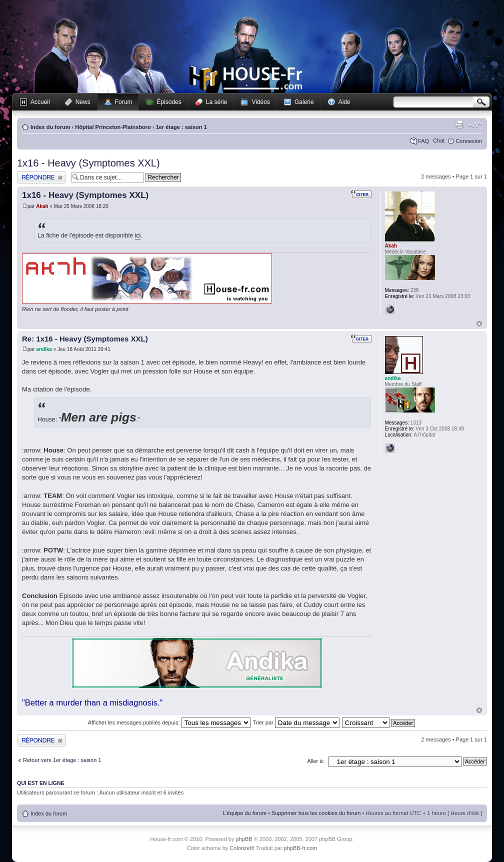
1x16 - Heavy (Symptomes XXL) (88, 163)
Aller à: (315, 761)
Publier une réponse (41, 177)
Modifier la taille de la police (475, 125)
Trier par (296, 722)
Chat (439, 140)
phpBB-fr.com (301, 848)
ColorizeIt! (242, 848)
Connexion (469, 141)
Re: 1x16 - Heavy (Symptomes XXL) (85, 339)
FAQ (423, 141)
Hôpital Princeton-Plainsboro (113, 127)
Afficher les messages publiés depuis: (169, 722)
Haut (479, 324)
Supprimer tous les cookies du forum (316, 813)
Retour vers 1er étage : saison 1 (62, 760)
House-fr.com (246, 78)
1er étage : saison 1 (181, 127)
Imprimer (459, 125)
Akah (42, 206)
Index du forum (50, 127)
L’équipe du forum (244, 813)
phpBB (244, 839)
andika (44, 349)
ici (138, 235)
